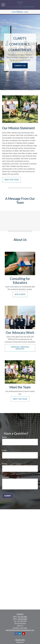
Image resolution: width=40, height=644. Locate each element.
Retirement (20, 642)
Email (4, 451)
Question (6, 477)
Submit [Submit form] (8, 496)
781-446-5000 (22, 617)
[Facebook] (16, 633)
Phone (5, 464)
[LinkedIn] (20, 633)
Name (4, 437)
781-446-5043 (22, 619)
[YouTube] (24, 633)
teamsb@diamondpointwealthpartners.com (20, 630)
